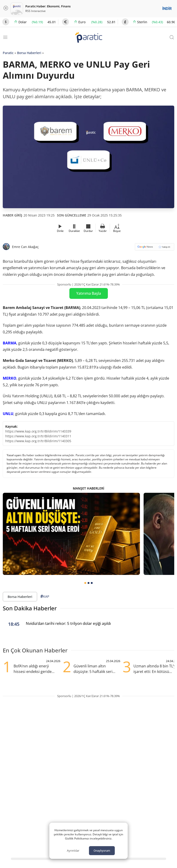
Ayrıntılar (73, 851)
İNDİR (167, 9)
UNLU (8, 414)
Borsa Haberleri (29, 53)
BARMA (10, 343)
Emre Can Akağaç (25, 247)
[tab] (85, 583)
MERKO (10, 378)
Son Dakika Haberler (30, 608)
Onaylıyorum (102, 851)
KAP (45, 596)
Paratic (8, 53)
